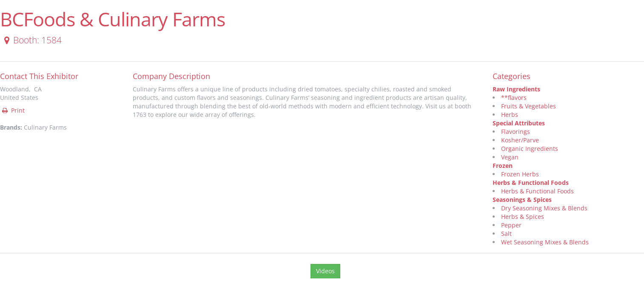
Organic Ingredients (530, 149)
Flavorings (516, 132)
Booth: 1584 (31, 40)
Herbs (510, 115)
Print (13, 110)
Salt (506, 234)
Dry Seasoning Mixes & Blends (544, 208)
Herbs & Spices (523, 217)
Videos (325, 271)
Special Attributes (519, 123)
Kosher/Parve (520, 140)
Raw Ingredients (516, 89)
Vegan (510, 157)
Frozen (503, 166)
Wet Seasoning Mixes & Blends (545, 242)
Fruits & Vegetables (529, 106)
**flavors (514, 98)
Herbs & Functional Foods (531, 183)
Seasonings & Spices (522, 200)
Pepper (511, 225)
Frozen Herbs (520, 174)
